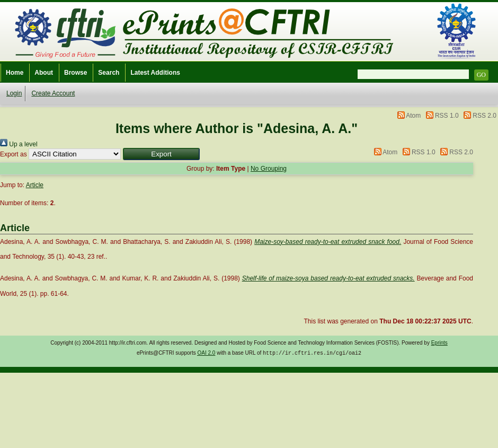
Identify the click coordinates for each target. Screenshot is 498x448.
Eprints (439, 343)
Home (15, 73)
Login (14, 93)
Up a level (19, 144)
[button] (161, 154)
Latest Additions (155, 73)
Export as (14, 154)
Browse (75, 73)
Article (35, 185)
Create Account (53, 93)
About (44, 73)
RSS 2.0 (484, 116)
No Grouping (269, 169)
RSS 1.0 (447, 116)
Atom (413, 116)
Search (109, 73)
